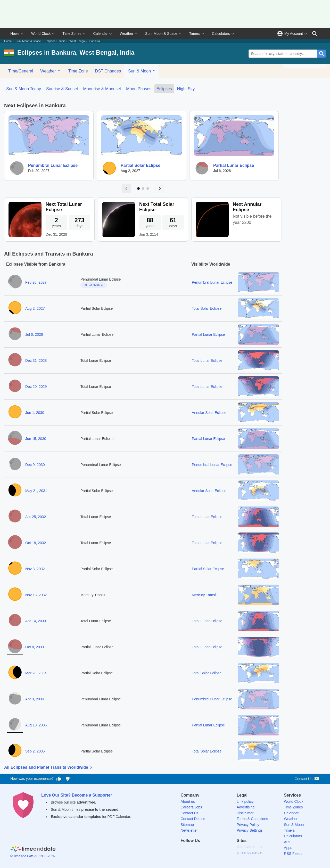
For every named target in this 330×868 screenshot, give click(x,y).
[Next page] (160, 189)
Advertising (246, 807)
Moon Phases (139, 89)
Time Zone (78, 71)
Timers (195, 34)
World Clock (41, 34)
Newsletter (189, 830)
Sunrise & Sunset (62, 89)
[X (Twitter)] (193, 850)
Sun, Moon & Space (161, 34)
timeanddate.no (249, 847)
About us (188, 801)
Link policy (245, 801)
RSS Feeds (293, 854)
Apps (288, 848)
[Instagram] (211, 850)
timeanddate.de (249, 853)
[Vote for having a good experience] (59, 779)
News (15, 34)
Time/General (21, 71)
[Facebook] (185, 850)
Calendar (101, 34)
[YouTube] (220, 850)
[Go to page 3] (148, 189)
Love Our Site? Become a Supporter (77, 795)
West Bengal (77, 41)
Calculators (221, 34)
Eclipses (50, 41)
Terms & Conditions (252, 819)
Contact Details (193, 819)
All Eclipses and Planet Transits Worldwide (49, 767)
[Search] (315, 34)
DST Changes (108, 71)
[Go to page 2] (143, 189)
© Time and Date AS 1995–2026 (32, 856)
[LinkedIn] (202, 850)
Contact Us (307, 779)
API (287, 842)
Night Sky (186, 89)
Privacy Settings (250, 830)
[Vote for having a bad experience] (68, 779)
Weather (126, 34)
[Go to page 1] (138, 189)
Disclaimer (245, 813)
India (62, 41)
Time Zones (72, 34)
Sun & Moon (142, 71)
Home (8, 41)
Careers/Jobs (191, 807)
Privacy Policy (248, 825)
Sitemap (187, 825)
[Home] (33, 849)
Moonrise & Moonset (102, 89)
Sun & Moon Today (24, 89)
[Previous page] (126, 189)
